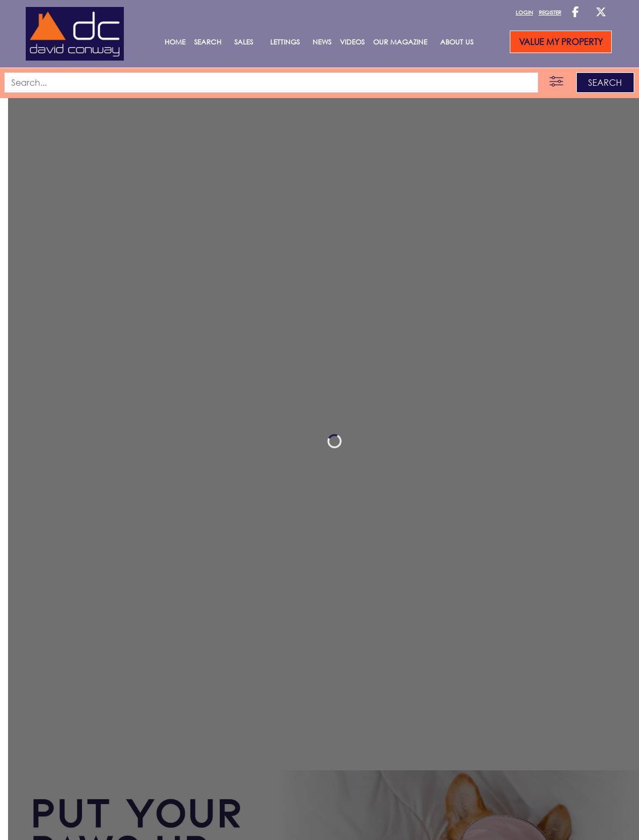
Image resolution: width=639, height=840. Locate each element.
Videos (352, 42)
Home (175, 42)
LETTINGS (285, 42)
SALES (244, 42)
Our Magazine (400, 42)
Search (208, 42)
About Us (457, 42)
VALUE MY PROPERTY (561, 42)
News (322, 42)
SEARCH (605, 83)
